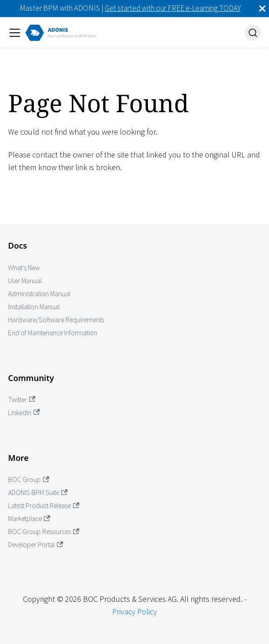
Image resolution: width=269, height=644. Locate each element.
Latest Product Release (44, 506)
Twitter (22, 400)
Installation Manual (34, 307)
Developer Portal (36, 545)
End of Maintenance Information (53, 333)
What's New (24, 268)
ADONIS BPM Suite (38, 493)
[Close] (262, 9)
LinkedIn (24, 413)
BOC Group (29, 480)
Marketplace (29, 519)
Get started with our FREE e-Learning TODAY (173, 8)
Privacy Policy (134, 611)
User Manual (25, 281)
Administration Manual (39, 294)
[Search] (253, 33)
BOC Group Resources (44, 532)
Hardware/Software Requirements (56, 320)
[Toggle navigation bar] (15, 33)
